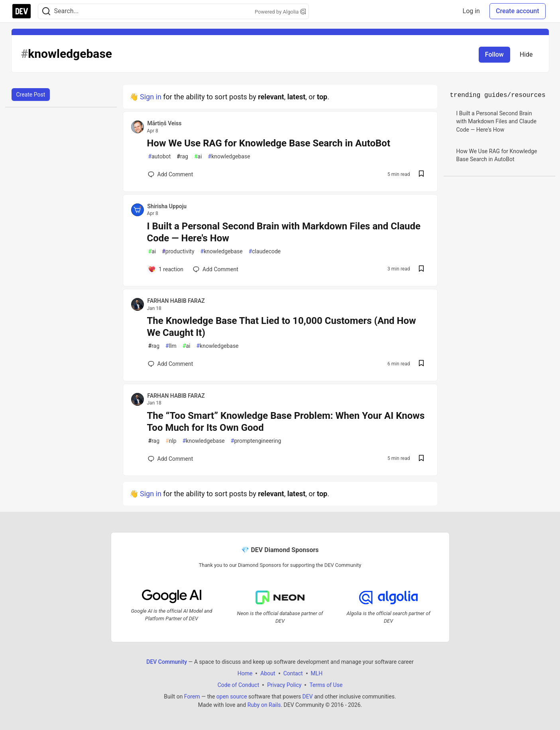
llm (171, 346)
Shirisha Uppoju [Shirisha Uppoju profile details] (167, 206)
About (268, 673)
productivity (178, 252)
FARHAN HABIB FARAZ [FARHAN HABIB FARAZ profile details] (176, 301)
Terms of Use (326, 685)
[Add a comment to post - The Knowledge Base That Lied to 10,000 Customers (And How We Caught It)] (171, 364)
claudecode (265, 252)
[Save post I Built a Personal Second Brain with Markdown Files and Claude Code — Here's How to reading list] (421, 269)
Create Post (31, 95)
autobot (160, 157)
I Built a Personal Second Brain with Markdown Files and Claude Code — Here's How (284, 232)
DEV (308, 696)
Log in (471, 11)
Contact (293, 673)
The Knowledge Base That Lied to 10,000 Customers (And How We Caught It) (282, 327)
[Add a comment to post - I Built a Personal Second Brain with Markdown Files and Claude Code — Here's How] (166, 269)
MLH (317, 673)
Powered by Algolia (280, 12)
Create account (518, 11)
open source (232, 696)
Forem (192, 696)
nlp (171, 441)
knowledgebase (229, 157)
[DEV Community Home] (22, 11)
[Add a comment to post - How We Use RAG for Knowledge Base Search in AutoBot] (171, 174)
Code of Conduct (239, 685)
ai (198, 157)
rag (182, 157)
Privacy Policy (284, 685)
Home (245, 673)
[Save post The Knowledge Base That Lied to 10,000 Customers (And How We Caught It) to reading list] (421, 364)
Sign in (151, 97)
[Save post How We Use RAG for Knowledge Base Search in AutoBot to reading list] (421, 175)
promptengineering (256, 441)
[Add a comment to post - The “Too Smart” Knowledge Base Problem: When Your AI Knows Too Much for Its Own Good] (171, 459)
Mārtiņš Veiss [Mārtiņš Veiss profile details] (165, 123)
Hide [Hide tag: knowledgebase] (526, 54)
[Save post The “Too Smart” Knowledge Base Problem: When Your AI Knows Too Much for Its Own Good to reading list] (421, 459)
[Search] (46, 11)
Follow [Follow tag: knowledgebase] (494, 54)
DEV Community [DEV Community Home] (167, 662)
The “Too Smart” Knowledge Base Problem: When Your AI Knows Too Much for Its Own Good (286, 422)
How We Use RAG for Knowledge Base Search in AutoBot (269, 143)
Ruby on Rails (264, 705)
